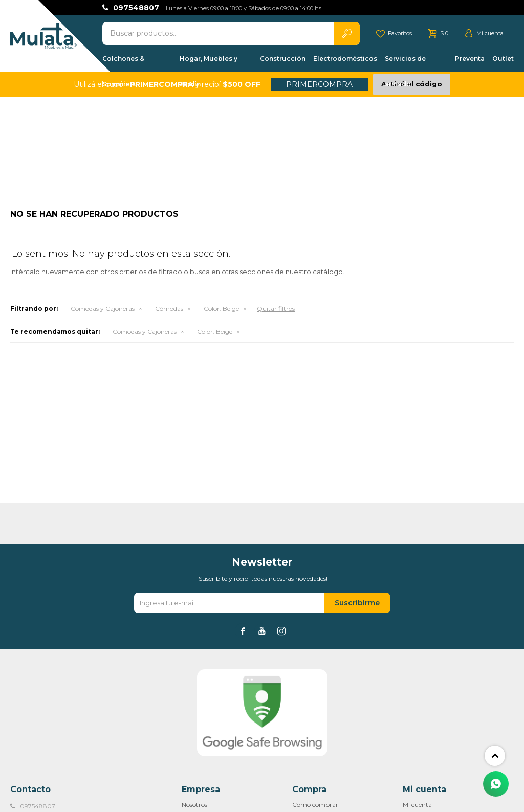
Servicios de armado (405, 63)
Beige (221, 309)
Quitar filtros (276, 309)
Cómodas (169, 309)
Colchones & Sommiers (123, 63)
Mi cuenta (417, 805)
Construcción (283, 59)
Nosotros (194, 805)
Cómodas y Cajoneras (103, 309)
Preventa (470, 59)
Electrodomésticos (345, 59)
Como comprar (315, 805)
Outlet (503, 59)
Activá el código (412, 84)
